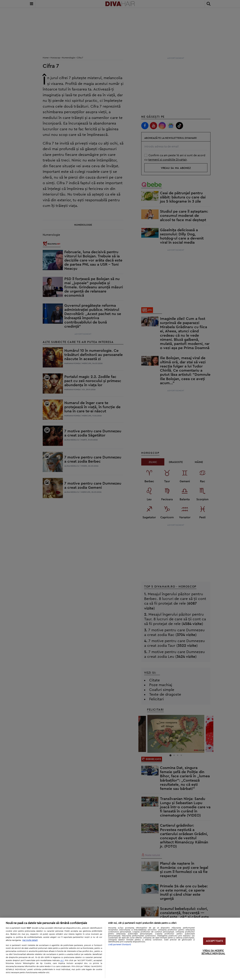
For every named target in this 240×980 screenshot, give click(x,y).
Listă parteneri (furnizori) (120, 945)
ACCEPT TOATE (214, 941)
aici (62, 960)
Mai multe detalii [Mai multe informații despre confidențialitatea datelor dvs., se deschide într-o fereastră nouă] (30, 940)
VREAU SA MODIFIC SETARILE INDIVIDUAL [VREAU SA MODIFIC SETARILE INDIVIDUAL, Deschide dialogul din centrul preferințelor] (213, 952)
